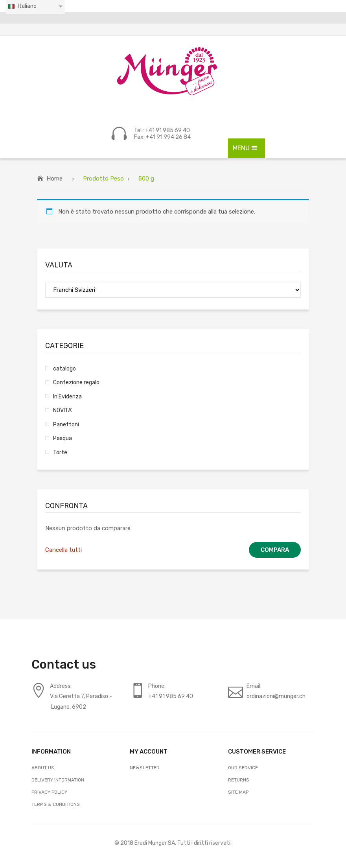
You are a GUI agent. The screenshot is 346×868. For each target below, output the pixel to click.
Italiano (22, 6)
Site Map (238, 792)
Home (54, 179)
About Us (43, 768)
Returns (239, 780)
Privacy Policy (49, 792)
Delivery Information (58, 780)
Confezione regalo (76, 382)
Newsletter (145, 768)
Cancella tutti (63, 550)
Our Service (243, 768)
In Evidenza (67, 396)
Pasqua (63, 438)
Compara (275, 550)
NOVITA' (63, 410)
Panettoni (66, 424)
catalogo (64, 369)
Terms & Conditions (56, 804)
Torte (60, 452)
